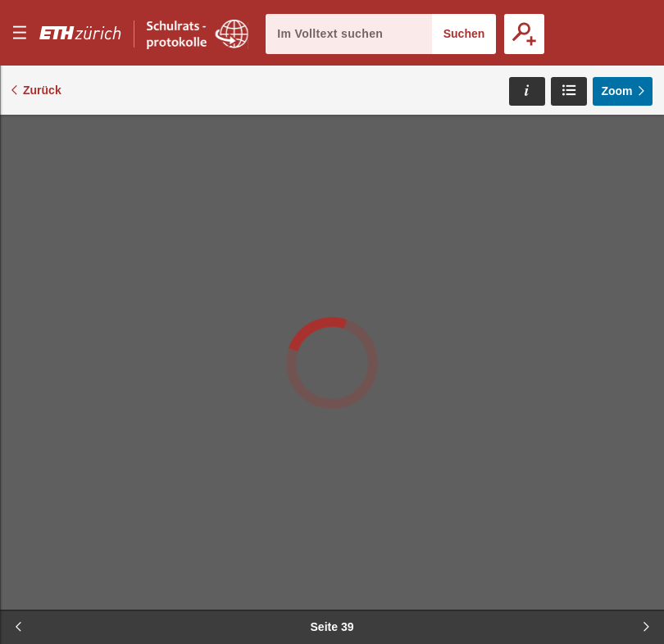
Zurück (42, 90)
